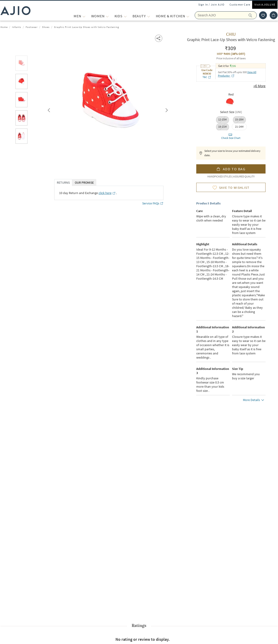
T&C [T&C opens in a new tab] (207, 77)
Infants (17, 27)
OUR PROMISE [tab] (84, 183)
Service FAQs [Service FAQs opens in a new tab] (153, 203)
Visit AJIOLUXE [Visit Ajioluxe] (265, 4)
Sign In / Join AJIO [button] (212, 4)
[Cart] (274, 15)
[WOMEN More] (107, 16)
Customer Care (240, 4)
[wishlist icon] (263, 15)
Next (166, 109)
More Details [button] (254, 401)
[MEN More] (84, 16)
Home (4, 27)
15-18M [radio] (239, 119)
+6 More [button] (259, 86)
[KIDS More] (125, 16)
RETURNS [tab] (63, 183)
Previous (48, 109)
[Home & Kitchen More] (188, 16)
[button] (159, 38)
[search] (253, 15)
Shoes (46, 27)
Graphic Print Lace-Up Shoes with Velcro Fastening (87, 27)
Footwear (32, 27)
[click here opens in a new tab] (107, 193)
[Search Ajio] (226, 15)
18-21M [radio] (222, 127)
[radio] (231, 103)
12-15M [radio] (222, 119)
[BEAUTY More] (149, 16)
